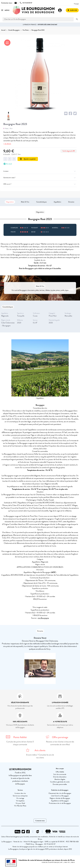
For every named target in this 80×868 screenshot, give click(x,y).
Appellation (57, 202)
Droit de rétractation (60, 777)
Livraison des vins (20, 793)
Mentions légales (60, 779)
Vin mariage (20, 798)
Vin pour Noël (20, 803)
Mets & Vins (25, 202)
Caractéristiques (41, 202)
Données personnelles (60, 784)
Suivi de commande (60, 774)
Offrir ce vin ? (40, 184)
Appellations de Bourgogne (60, 801)
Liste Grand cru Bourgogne (60, 796)
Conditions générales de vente (60, 782)
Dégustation (10, 202)
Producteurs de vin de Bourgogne (60, 803)
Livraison (40, 171)
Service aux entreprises (20, 796)
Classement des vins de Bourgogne (60, 793)
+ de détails (7, 144)
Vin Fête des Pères (20, 806)
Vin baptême (20, 801)
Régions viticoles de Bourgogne (60, 798)
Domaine (71, 202)
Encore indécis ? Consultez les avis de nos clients (40, 756)
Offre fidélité (60, 772)
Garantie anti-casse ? (40, 178)
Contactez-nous (40, 821)
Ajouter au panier (28, 159)
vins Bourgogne (43, 618)
